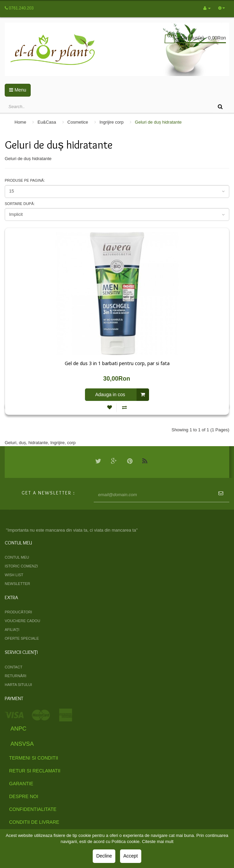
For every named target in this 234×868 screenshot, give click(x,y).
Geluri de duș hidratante (158, 122)
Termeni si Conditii (34, 758)
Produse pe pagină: (25, 180)
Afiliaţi (12, 630)
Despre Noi (24, 796)
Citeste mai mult (158, 841)
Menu (18, 90)
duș (22, 443)
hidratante (38, 443)
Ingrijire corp (112, 122)
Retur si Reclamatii (35, 771)
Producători (18, 612)
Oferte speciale (22, 638)
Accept (131, 856)
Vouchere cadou (22, 621)
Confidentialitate (33, 809)
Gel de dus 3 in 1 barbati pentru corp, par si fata (117, 363)
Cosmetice (78, 122)
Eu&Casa (47, 122)
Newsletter (17, 584)
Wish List (14, 575)
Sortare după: (20, 204)
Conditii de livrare (34, 822)
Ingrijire (57, 443)
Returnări (16, 676)
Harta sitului (18, 685)
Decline (104, 856)
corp (71, 443)
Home (20, 122)
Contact (13, 667)
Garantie (21, 784)
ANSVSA (22, 744)
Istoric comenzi (21, 566)
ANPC (18, 729)
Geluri (11, 443)
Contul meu (17, 557)
